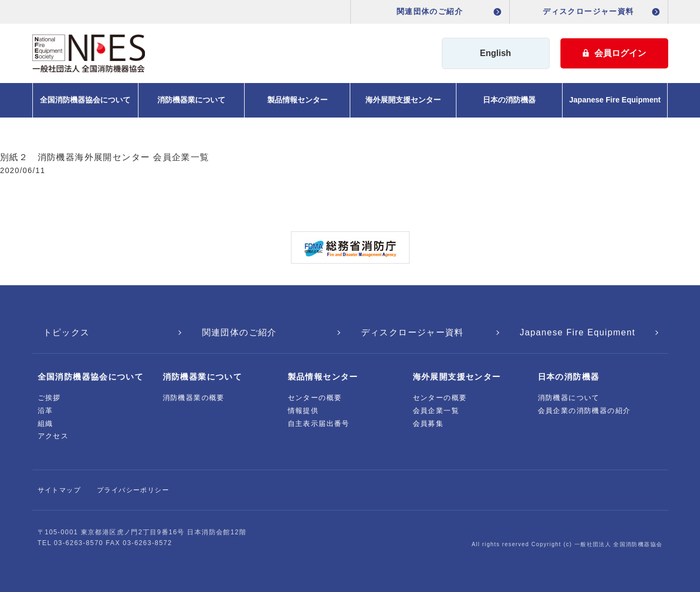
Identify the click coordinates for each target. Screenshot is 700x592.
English (496, 53)
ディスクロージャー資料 (588, 11)
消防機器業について (191, 100)
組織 (46, 424)
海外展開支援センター (403, 100)
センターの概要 (315, 398)
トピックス (67, 332)
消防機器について (569, 398)
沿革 (46, 411)
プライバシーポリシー (133, 490)
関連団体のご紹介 (430, 11)
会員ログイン (614, 53)
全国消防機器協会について (85, 100)
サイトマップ (59, 490)
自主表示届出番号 (319, 424)
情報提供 (303, 411)
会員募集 (428, 424)
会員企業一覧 (436, 411)
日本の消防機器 (509, 100)
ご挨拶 (49, 398)
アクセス (53, 436)
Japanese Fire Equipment (615, 100)
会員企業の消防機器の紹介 (584, 411)
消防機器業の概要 (194, 398)
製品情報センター (297, 100)
